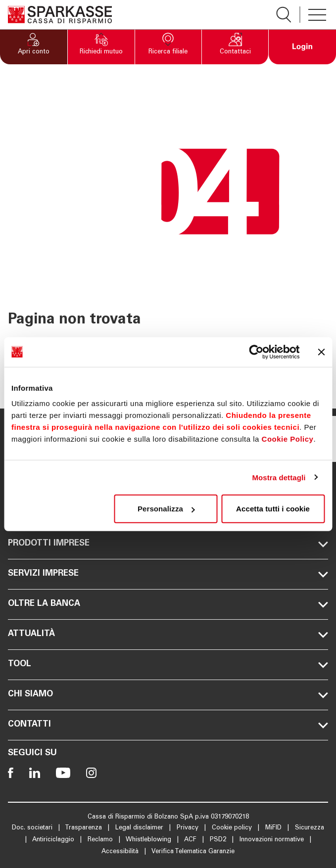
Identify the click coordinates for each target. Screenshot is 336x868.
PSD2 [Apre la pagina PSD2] (219, 840)
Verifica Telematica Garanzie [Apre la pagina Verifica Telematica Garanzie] (193, 852)
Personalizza (166, 509)
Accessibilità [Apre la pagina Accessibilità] (121, 852)
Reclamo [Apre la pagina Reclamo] (101, 840)
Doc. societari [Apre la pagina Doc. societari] (33, 828)
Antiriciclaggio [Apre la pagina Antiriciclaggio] (54, 840)
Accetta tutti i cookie (273, 509)
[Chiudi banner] (321, 352)
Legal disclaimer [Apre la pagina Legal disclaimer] (140, 828)
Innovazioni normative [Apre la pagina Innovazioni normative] (273, 840)
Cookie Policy (288, 439)
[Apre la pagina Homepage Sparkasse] (60, 15)
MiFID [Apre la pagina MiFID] (274, 828)
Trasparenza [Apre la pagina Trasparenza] (84, 828)
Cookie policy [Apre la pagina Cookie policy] (233, 828)
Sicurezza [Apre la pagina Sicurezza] (310, 828)
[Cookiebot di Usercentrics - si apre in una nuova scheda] (256, 352)
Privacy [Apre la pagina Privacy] (189, 828)
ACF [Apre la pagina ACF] (191, 840)
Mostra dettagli (279, 477)
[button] (34, 47)
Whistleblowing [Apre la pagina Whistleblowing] (149, 840)
